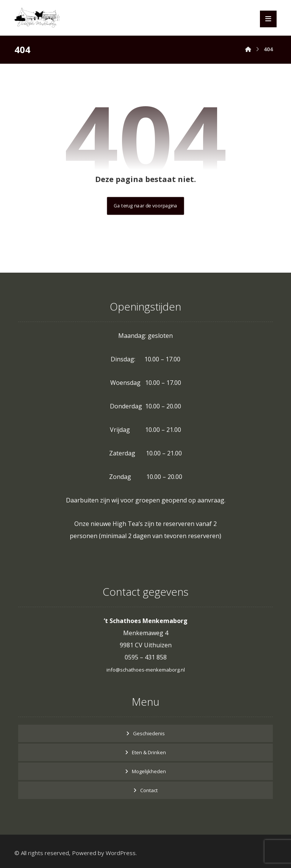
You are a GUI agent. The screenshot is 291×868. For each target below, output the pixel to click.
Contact (149, 790)
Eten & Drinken (149, 752)
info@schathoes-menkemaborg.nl (146, 670)
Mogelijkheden (149, 771)
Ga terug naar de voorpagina (145, 206)
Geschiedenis (149, 733)
